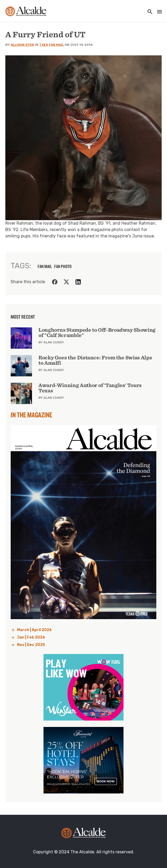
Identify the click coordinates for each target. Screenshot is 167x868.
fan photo (63, 266)
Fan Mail (56, 45)
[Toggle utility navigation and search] (148, 12)
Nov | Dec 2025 (31, 645)
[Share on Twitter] (66, 282)
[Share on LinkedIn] (78, 282)
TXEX (44, 45)
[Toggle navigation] (158, 12)
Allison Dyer (22, 45)
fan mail (45, 266)
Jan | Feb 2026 (31, 637)
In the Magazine (31, 415)
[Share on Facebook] (55, 282)
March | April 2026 (34, 630)
